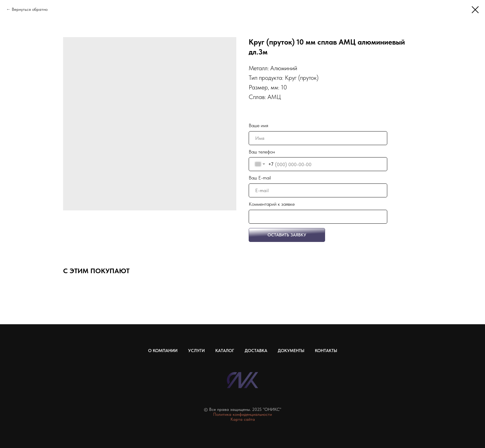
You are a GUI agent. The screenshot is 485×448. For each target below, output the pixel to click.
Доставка (256, 351)
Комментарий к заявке (272, 204)
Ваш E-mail (260, 178)
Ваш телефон (262, 152)
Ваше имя (258, 125)
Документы (291, 351)
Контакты (326, 351)
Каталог (225, 351)
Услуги (196, 351)
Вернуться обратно (30, 9)
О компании (163, 351)
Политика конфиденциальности (242, 414)
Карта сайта (243, 419)
